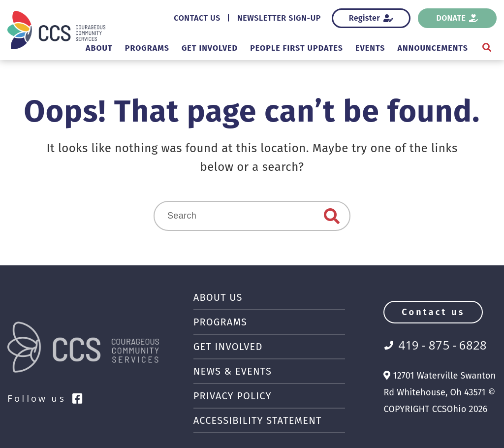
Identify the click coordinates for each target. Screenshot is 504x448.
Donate (457, 18)
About (54, 48)
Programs (107, 48)
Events (358, 48)
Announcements (428, 48)
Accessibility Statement (266, 420)
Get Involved (177, 48)
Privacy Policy (237, 396)
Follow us (46, 399)
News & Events (236, 371)
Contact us (433, 312)
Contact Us (182, 18)
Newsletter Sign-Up (273, 18)
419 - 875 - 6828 (442, 345)
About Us (220, 297)
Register (371, 18)
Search (332, 216)
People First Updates (276, 48)
